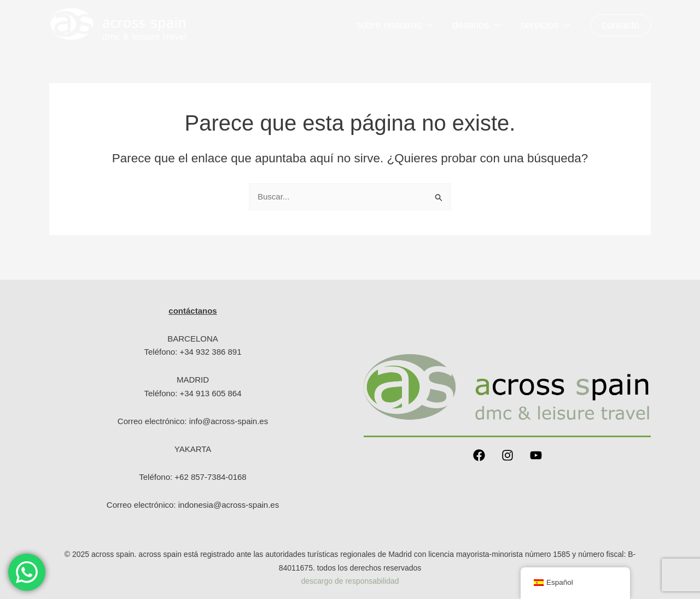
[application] (427, 25)
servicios (545, 25)
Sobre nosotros (394, 25)
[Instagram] (507, 455)
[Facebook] (479, 455)
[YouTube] (536, 455)
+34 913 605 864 (211, 393)
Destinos (476, 25)
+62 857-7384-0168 (210, 477)
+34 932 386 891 (211, 352)
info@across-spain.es (229, 421)
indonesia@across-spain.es (229, 505)
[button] (621, 25)
